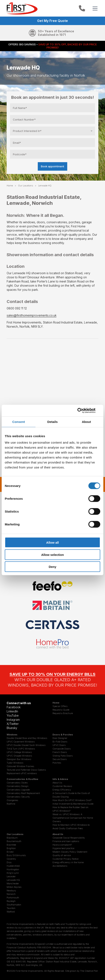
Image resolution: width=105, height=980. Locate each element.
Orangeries (12, 800)
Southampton (14, 905)
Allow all (53, 542)
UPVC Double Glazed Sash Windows (26, 745)
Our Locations (26, 186)
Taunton (11, 908)
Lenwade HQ (13, 880)
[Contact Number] (52, 119)
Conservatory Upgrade (18, 790)
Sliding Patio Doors (63, 756)
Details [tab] (52, 422)
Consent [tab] (19, 422)
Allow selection (52, 555)
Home (10, 186)
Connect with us (19, 703)
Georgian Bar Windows (19, 759)
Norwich (11, 894)
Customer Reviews (62, 786)
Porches (57, 763)
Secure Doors (60, 759)
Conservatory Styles (17, 783)
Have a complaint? (62, 845)
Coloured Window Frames (20, 766)
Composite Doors (62, 749)
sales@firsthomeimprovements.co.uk (32, 315)
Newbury (11, 891)
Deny (53, 567)
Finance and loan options (66, 841)
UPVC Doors (59, 745)
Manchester (13, 883)
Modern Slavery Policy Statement (70, 852)
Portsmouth (13, 898)
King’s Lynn (13, 873)
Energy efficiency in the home (68, 862)
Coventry (11, 859)
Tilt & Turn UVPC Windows (21, 749)
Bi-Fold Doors (60, 742)
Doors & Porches (63, 735)
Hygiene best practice (63, 848)
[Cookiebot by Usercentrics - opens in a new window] (82, 411)
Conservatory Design (18, 786)
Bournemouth (14, 841)
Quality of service (62, 855)
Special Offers (60, 706)
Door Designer (60, 738)
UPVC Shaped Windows (19, 756)
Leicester (11, 876)
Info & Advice (60, 779)
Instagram (13, 720)
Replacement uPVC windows (22, 773)
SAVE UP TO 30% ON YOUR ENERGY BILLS (52, 674)
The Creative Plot (89, 971)
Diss (9, 862)
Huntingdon (13, 869)
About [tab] (86, 422)
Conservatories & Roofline (22, 779)
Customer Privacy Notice (65, 859)
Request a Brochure (63, 713)
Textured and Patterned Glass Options (26, 770)
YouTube (13, 715)
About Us (57, 783)
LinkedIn (12, 711)
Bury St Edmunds (16, 855)
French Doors (60, 752)
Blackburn (12, 838)
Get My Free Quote (52, 21)
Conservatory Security (18, 797)
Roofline (11, 804)
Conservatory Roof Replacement (23, 793)
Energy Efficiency (62, 790)
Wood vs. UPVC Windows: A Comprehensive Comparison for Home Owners (73, 818)
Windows (12, 735)
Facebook (14, 707)
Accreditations (60, 866)
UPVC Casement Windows (21, 742)
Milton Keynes (14, 887)
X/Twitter (13, 724)
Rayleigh (11, 901)
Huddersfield (13, 866)
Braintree (11, 845)
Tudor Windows (15, 763)
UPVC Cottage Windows (19, 752)
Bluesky (12, 728)
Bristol (10, 852)
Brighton (11, 848)
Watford (11, 912)
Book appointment (52, 166)
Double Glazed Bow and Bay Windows (27, 738)
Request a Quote (61, 710)
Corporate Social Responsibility (69, 838)
